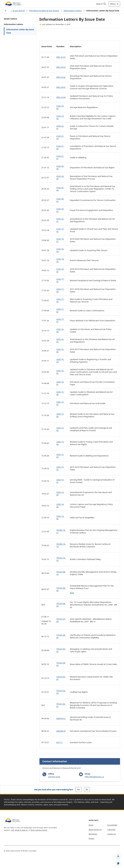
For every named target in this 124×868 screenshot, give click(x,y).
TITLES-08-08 (61, 589)
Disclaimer (93, 834)
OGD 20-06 (60, 167)
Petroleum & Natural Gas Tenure (44, 11)
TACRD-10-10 (61, 545)
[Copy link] (118, 863)
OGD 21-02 (60, 147)
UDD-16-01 (60, 383)
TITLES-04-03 (61, 664)
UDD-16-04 (60, 351)
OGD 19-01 (60, 240)
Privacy (91, 838)
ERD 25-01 (61, 57)
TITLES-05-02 (61, 650)
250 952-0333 (54, 777)
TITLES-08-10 (61, 573)
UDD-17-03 (60, 300)
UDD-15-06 (60, 415)
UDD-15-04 (60, 443)
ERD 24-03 (61, 67)
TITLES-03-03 (61, 692)
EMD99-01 (61, 718)
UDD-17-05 (60, 280)
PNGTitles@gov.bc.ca (94, 777)
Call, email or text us (19, 830)
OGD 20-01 (60, 220)
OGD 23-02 (60, 117)
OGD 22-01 (60, 127)
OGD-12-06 (60, 518)
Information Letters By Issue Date (20, 31)
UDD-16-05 (60, 341)
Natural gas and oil (16, 11)
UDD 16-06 (60, 331)
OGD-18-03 (60, 260)
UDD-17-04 (60, 290)
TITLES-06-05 (61, 636)
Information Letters (73, 11)
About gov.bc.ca (95, 830)
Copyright (111, 830)
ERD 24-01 (61, 87)
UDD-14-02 (60, 506)
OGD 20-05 (60, 178)
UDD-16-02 (60, 372)
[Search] (101, 4)
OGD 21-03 (60, 137)
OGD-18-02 (60, 270)
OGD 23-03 (60, 107)
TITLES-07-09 (61, 620)
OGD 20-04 (60, 189)
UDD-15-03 (60, 456)
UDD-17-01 (60, 320)
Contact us (112, 834)
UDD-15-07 (60, 403)
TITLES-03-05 (61, 678)
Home (91, 825)
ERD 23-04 (61, 97)
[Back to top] (118, 856)
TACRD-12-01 (61, 531)
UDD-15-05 (60, 429)
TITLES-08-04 (61, 605)
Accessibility (112, 825)
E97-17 (59, 742)
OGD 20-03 (60, 200)
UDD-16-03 (60, 361)
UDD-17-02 (60, 310)
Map (72, 593)
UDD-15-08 (60, 393)
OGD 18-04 (60, 250)
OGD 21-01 (60, 157)
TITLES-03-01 (61, 705)
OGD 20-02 (60, 210)
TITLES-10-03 (61, 559)
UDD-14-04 (60, 494)
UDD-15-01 (60, 481)
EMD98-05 (61, 731)
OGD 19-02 (60, 230)
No (87, 789)
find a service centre (39, 830)
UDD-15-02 (60, 468)
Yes (79, 789)
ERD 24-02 (61, 77)
